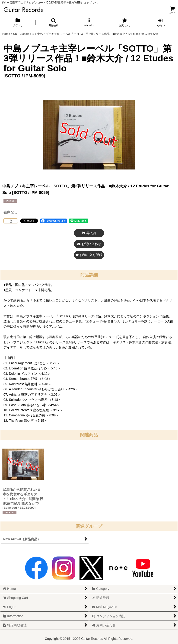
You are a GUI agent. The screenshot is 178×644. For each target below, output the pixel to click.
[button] (54, 22)
